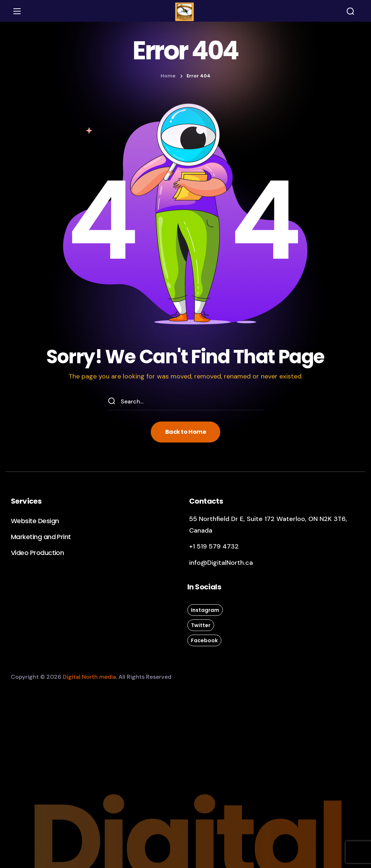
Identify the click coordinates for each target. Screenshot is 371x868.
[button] (350, 11)
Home (168, 76)
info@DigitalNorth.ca (221, 563)
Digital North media (89, 677)
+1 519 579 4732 (214, 546)
